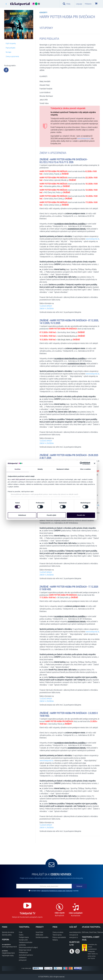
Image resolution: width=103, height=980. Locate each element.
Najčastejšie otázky (8, 955)
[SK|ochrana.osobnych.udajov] (26, 947)
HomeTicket (39, 932)
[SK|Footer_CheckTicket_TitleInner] (91, 932)
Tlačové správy (57, 935)
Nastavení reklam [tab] (63, 469)
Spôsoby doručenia (8, 932)
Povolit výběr (51, 515)
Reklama (55, 940)
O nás (21, 932)
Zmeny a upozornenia (12, 56)
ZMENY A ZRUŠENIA (47, 309)
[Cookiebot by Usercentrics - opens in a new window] (81, 463)
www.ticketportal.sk (84, 138)
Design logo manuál (25, 950)
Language (79, 4)
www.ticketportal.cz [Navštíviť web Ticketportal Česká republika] (75, 932)
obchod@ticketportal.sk (9, 947)
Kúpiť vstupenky (11, 43)
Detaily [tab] (40, 469)
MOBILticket (39, 935)
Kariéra (21, 935)
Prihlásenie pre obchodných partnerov (26, 954)
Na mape (8, 52)
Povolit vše (81, 515)
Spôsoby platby (7, 935)
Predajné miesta (24, 937)
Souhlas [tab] (18, 469)
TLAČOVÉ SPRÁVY (46, 306)
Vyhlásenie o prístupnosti (23, 959)
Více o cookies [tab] (85, 469)
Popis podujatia (10, 48)
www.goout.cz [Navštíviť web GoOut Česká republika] (74, 937)
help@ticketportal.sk (8, 953)
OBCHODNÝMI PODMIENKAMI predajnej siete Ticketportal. (57, 891)
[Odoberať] (79, 886)
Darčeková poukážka (42, 937)
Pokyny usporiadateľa (59, 937)
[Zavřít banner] (95, 463)
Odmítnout (22, 515)
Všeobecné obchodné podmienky (26, 944)
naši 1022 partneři (19, 479)
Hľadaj (67, 4)
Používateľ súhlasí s (54, 891)
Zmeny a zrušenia (58, 932)
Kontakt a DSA (23, 940)
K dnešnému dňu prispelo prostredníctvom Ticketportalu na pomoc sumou (93, 951)
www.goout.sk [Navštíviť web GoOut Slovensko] (74, 935)
